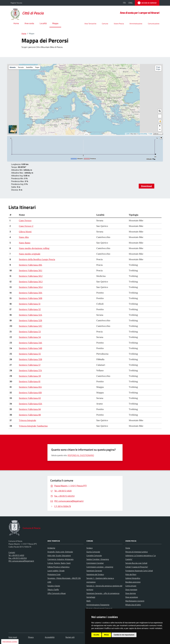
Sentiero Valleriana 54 (30, 337)
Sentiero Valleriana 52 (30, 309)
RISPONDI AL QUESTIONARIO (81, 455)
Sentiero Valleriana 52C (31, 326)
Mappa (55, 23)
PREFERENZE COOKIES (10, 642)
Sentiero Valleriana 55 (30, 354)
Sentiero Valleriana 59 (30, 376)
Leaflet (128, 134)
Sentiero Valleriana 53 (30, 332)
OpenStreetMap (143, 134)
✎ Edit (150, 134)
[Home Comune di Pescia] (29, 13)
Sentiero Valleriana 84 (30, 409)
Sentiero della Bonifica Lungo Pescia (37, 259)
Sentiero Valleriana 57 (30, 365)
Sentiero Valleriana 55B (30, 359)
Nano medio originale (30, 254)
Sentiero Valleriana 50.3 (31, 282)
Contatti (12, 552)
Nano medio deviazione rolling (34, 248)
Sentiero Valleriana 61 (30, 381)
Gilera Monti (25, 232)
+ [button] (160, 126)
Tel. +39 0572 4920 (16, 555)
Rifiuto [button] (106, 635)
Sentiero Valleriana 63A (30, 404)
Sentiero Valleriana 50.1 (31, 270)
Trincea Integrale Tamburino (33, 426)
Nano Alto (24, 237)
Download (147, 186)
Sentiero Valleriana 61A (30, 387)
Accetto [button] (96, 635)
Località (43, 23)
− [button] (160, 130)
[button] (160, 116)
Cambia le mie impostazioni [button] (124, 635)
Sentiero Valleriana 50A (31, 293)
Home (16, 23)
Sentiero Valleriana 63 (30, 398)
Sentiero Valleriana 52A (30, 315)
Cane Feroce (25, 220)
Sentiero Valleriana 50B (31, 298)
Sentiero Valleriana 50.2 (31, 276)
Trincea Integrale (28, 420)
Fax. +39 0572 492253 (18, 558)
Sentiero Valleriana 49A (30, 265)
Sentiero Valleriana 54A (30, 343)
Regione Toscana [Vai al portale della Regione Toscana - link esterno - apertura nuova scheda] (16, 3)
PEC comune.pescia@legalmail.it (21, 561)
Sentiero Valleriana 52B (30, 320)
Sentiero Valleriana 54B (30, 348)
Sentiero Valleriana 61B (30, 393)
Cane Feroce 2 (26, 226)
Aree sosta (29, 23)
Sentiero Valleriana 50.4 (31, 287)
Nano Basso (25, 243)
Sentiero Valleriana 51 (30, 304)
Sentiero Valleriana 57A (30, 370)
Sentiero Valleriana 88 (30, 415)
